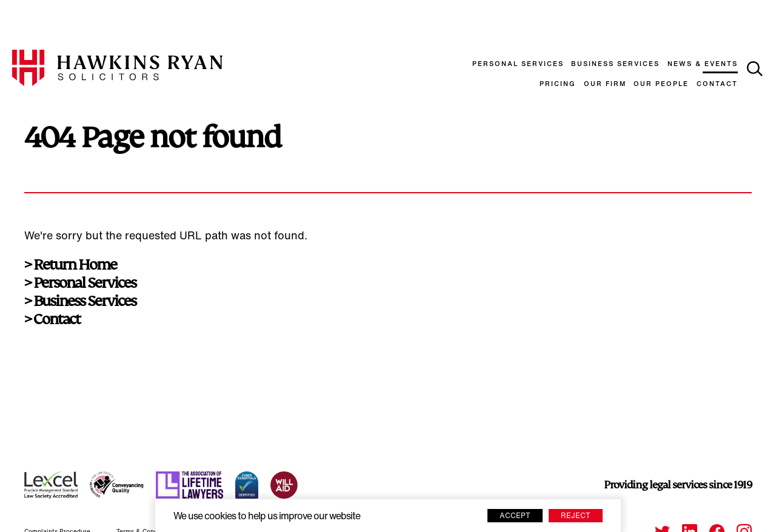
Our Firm (605, 85)
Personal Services (518, 65)
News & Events (703, 65)
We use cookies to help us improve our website (267, 517)
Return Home (75, 265)
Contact (717, 85)
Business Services (615, 65)
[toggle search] (755, 69)
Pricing (558, 85)
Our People (661, 85)
